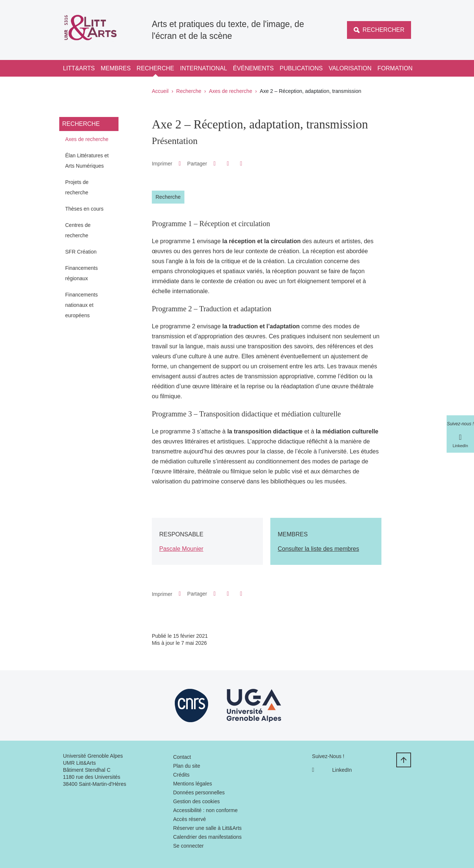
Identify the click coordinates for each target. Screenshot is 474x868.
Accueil (160, 91)
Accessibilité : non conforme (205, 810)
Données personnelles (199, 792)
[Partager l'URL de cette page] (241, 164)
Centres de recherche (78, 230)
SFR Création (81, 252)
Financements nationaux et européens (81, 305)
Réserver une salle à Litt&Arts (207, 828)
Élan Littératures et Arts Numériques (87, 161)
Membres (116, 68)
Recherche (155, 68)
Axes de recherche (231, 91)
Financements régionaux (81, 273)
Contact (182, 757)
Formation (395, 68)
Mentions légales (192, 784)
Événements (253, 68)
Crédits (181, 775)
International (203, 68)
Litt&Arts (79, 68)
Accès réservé (189, 819)
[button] (215, 163)
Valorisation (350, 68)
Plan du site (186, 766)
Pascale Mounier (181, 549)
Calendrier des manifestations (207, 837)
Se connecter (188, 846)
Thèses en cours (84, 209)
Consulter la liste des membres (318, 549)
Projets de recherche (77, 187)
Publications (301, 68)
